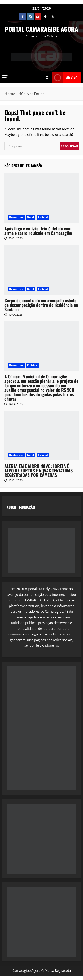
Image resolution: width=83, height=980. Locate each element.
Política (32, 365)
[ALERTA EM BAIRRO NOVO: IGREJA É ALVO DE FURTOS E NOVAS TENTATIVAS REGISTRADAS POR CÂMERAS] (41, 436)
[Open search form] (47, 77)
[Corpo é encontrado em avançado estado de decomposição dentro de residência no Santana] (41, 270)
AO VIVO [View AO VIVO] (65, 78)
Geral (31, 217)
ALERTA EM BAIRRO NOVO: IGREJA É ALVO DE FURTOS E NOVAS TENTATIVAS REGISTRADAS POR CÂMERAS (39, 470)
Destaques (16, 217)
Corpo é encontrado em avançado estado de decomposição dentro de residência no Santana (41, 305)
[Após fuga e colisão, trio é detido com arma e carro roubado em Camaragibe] (41, 198)
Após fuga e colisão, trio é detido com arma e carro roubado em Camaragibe (38, 231)
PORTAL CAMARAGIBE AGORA (41, 29)
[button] (5, 77)
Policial (43, 217)
